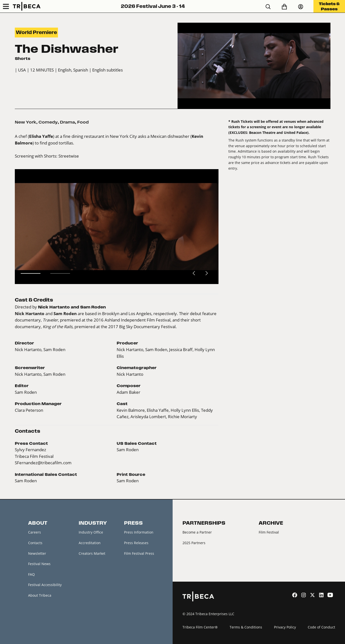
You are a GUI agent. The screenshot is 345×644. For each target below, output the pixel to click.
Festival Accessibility (45, 585)
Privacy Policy (285, 627)
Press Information (139, 532)
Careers (35, 532)
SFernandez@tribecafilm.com (43, 463)
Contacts (35, 543)
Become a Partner (197, 532)
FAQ (31, 574)
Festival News (39, 564)
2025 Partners (194, 543)
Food (83, 122)
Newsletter (37, 553)
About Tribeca (40, 595)
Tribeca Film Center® (200, 627)
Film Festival (269, 532)
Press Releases (136, 543)
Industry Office (91, 532)
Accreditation (90, 543)
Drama (67, 122)
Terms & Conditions (246, 627)
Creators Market (92, 553)
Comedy (48, 122)
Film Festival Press (139, 553)
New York (26, 122)
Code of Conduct (321, 627)
